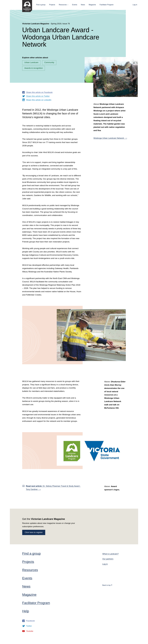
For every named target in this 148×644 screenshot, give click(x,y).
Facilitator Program (107, 5)
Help (26, 611)
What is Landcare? (110, 554)
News (83, 5)
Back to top (107, 585)
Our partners (108, 559)
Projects (52, 5)
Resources (63, 5)
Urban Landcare (31, 62)
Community (49, 62)
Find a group (41, 5)
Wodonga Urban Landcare (110, 138)
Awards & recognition (34, 68)
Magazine (92, 5)
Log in (135, 5)
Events (75, 5)
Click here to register (34, 532)
